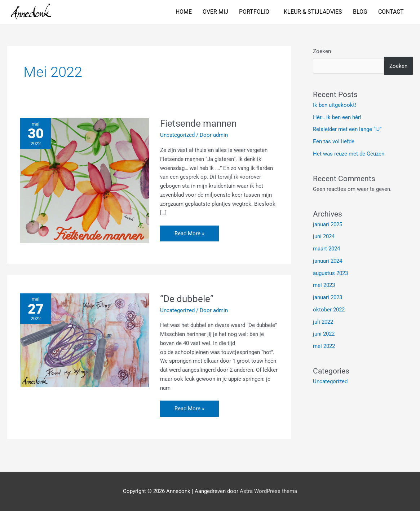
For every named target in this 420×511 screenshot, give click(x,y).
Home (184, 12)
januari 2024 (328, 261)
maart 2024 (326, 249)
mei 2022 (324, 346)
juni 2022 (324, 334)
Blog (360, 12)
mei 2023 (324, 285)
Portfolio (254, 12)
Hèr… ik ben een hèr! (337, 117)
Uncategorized (177, 135)
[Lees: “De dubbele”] (85, 340)
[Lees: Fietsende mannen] (85, 180)
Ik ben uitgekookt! (335, 105)
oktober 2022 (329, 310)
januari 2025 (328, 224)
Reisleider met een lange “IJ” (347, 129)
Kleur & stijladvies (313, 12)
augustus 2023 (330, 273)
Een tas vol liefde (334, 141)
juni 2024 (324, 236)
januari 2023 (328, 297)
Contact (391, 12)
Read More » (189, 231)
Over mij (215, 12)
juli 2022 (323, 322)
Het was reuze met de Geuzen (349, 154)
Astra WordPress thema (268, 491)
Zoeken (322, 51)
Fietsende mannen (198, 123)
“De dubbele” (187, 299)
